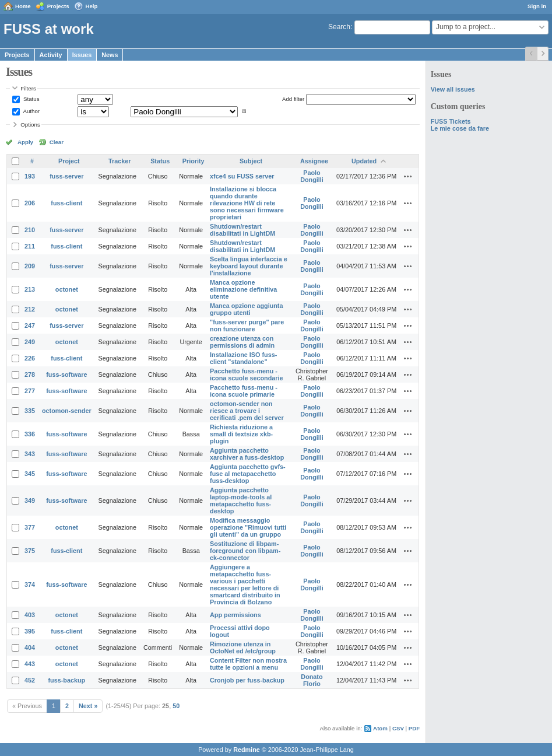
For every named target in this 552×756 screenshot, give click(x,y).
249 (30, 342)
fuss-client (66, 203)
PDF (414, 728)
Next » (88, 706)
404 (30, 647)
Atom (380, 728)
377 (30, 527)
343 (30, 454)
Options (30, 125)
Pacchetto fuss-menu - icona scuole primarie (244, 391)
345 (30, 474)
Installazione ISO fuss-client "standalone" (243, 358)
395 (30, 631)
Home (23, 6)
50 (176, 706)
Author (31, 111)
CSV (398, 728)
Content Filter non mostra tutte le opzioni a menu (248, 664)
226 (30, 358)
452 (30, 680)
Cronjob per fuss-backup (247, 680)
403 (30, 615)
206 (30, 203)
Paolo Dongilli (312, 176)
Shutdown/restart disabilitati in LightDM (242, 230)
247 (30, 325)
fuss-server (66, 176)
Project (69, 161)
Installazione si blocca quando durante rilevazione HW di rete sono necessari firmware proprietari (247, 203)
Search (339, 27)
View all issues (453, 89)
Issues (82, 55)
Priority (194, 161)
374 (30, 584)
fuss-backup (67, 680)
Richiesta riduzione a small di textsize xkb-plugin (241, 434)
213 (30, 289)
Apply (25, 142)
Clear (57, 142)
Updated (364, 161)
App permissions (235, 615)
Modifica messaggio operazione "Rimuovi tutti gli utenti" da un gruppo (248, 527)
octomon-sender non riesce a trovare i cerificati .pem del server (247, 411)
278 (30, 374)
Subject (251, 161)
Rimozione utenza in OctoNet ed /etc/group (243, 647)
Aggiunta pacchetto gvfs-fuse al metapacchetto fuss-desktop (248, 474)
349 (30, 501)
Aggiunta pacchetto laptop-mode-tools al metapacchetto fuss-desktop (241, 501)
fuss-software (66, 374)
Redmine (247, 750)
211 (30, 246)
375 (30, 551)
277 (30, 391)
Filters (28, 88)
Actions (408, 176)
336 (30, 434)
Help (92, 6)
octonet (67, 289)
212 (30, 309)
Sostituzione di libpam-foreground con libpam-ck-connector (245, 551)
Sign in (537, 6)
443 (30, 664)
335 (30, 411)
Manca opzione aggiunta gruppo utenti (246, 309)
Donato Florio (312, 680)
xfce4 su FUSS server (242, 176)
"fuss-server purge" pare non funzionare (247, 325)
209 (30, 266)
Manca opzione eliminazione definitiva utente (243, 289)
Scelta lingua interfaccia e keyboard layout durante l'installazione (249, 266)
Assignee (314, 161)
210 (30, 230)
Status (30, 99)
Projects (58, 6)
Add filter (293, 99)
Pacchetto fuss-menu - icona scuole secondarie (246, 374)
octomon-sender (67, 411)
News (110, 55)
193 (30, 176)
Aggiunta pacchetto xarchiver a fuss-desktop (247, 454)
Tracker (119, 161)
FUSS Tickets (451, 121)
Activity (51, 55)
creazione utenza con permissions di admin (242, 342)
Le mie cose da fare (460, 128)
